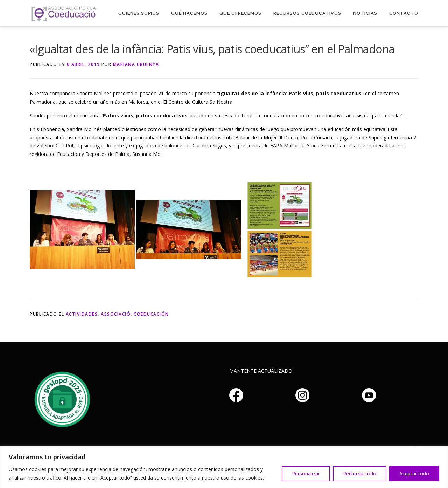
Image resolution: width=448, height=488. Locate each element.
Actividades (82, 314)
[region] (224, 467)
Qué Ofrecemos (240, 13)
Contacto (404, 13)
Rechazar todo (360, 473)
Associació (116, 314)
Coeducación (151, 314)
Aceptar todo (414, 473)
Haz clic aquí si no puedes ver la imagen (61, 398)
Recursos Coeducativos (307, 13)
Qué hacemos (189, 13)
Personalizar (306, 473)
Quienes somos (139, 13)
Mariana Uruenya (136, 64)
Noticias (365, 13)
